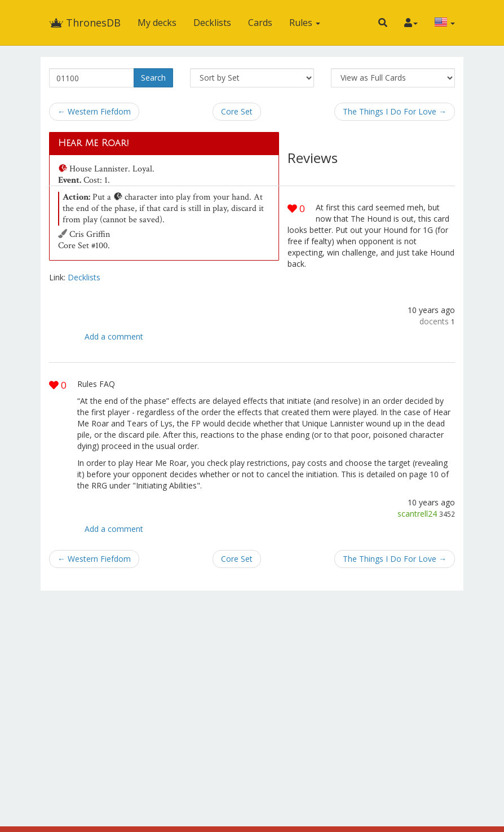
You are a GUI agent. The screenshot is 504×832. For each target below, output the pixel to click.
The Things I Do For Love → (395, 111)
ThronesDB (85, 23)
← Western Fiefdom (94, 111)
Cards (260, 23)
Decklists (212, 23)
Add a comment (114, 336)
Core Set (237, 111)
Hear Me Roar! (94, 143)
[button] (383, 23)
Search (153, 78)
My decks (157, 23)
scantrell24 (417, 514)
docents (434, 321)
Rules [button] (305, 23)
